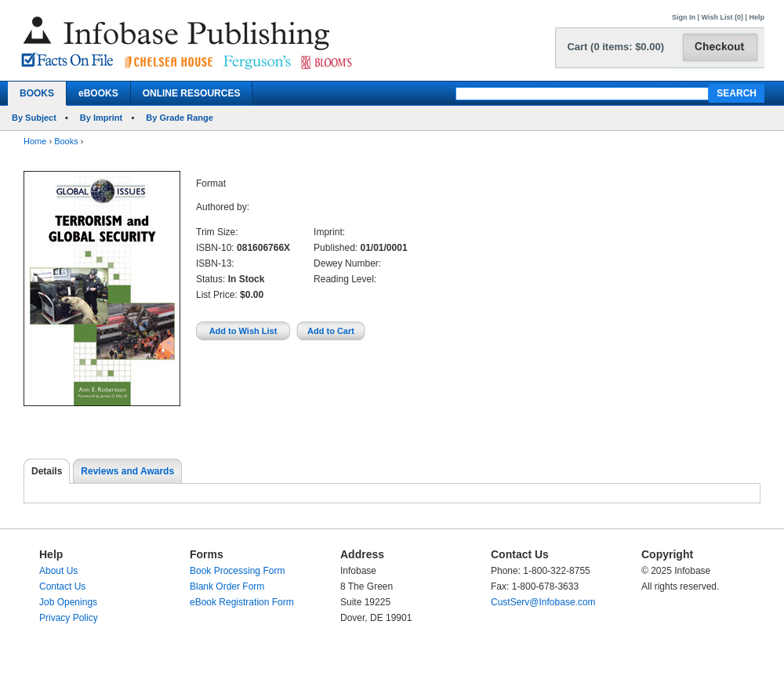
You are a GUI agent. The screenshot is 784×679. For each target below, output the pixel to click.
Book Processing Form (237, 571)
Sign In (684, 17)
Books (66, 141)
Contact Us (62, 586)
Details (47, 471)
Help (757, 17)
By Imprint (101, 118)
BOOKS (37, 93)
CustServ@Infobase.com (543, 602)
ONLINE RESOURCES (192, 93)
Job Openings (68, 602)
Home (35, 141)
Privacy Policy (69, 618)
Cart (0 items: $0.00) (615, 47)
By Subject (34, 118)
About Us (58, 571)
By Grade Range (180, 118)
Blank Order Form (227, 586)
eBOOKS (98, 93)
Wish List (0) (722, 17)
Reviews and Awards (127, 471)
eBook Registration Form (242, 602)
